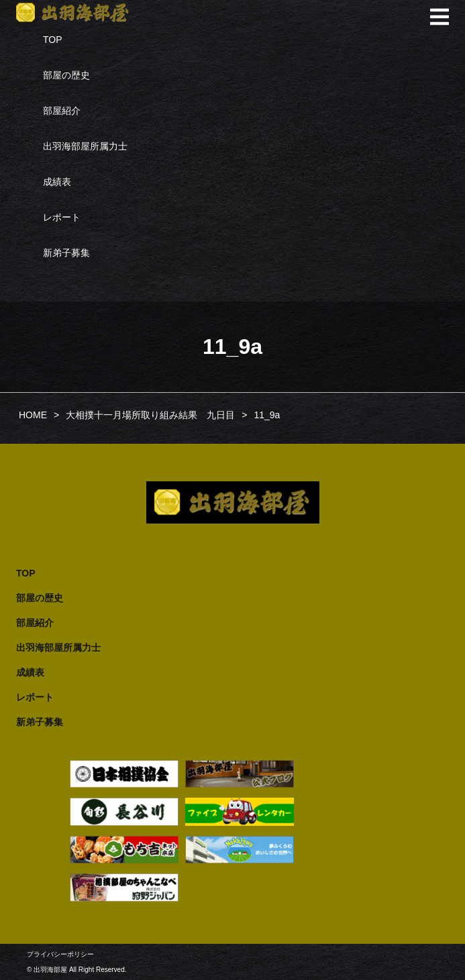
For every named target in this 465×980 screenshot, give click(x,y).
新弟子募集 (66, 253)
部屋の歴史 (66, 75)
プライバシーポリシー (60, 954)
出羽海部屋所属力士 (85, 146)
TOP (53, 40)
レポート (62, 217)
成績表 (57, 182)
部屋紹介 (62, 111)
